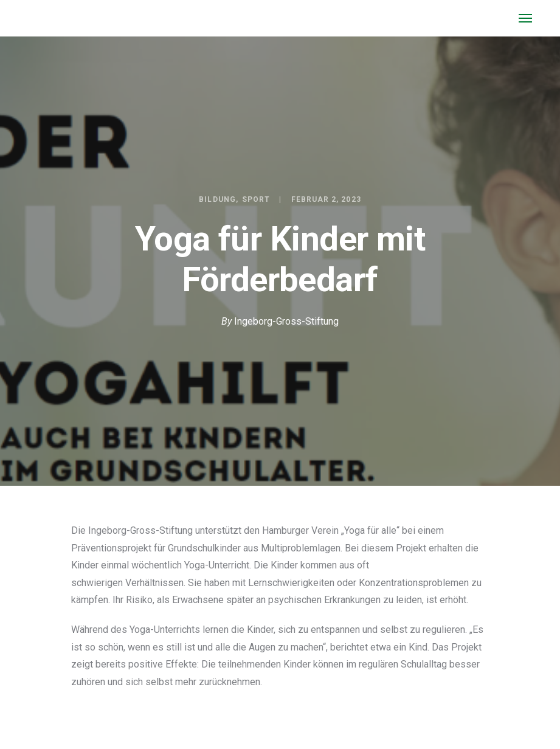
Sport (256, 199)
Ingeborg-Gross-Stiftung (286, 321)
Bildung (217, 199)
